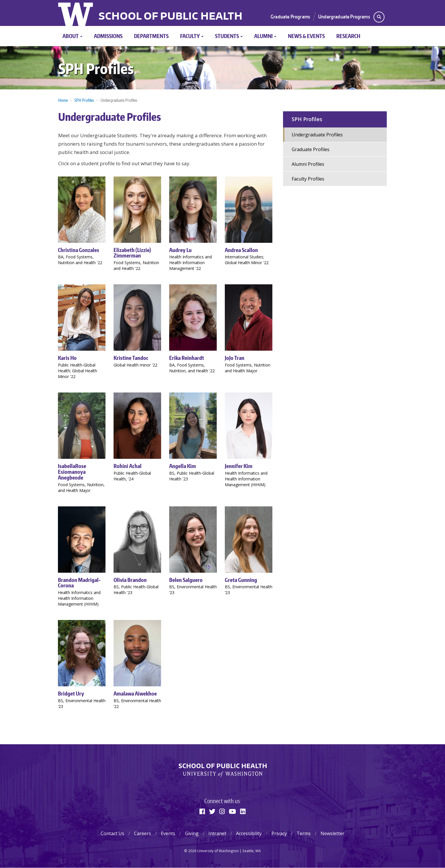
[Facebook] (202, 811)
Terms (304, 833)
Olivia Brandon (130, 580)
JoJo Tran (235, 358)
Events (168, 833)
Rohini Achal (128, 466)
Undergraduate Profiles (317, 135)
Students (229, 36)
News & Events (306, 36)
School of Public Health (171, 17)
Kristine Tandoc (131, 358)
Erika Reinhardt (187, 358)
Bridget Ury (71, 693)
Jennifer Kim (239, 466)
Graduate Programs (290, 16)
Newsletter (332, 833)
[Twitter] (212, 811)
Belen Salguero (186, 580)
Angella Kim (183, 466)
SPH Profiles (96, 68)
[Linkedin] (243, 811)
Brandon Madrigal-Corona (79, 583)
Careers (143, 833)
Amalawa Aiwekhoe (135, 693)
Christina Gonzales (79, 250)
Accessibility (249, 833)
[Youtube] (232, 811)
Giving (192, 833)
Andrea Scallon (241, 250)
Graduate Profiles (311, 149)
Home (63, 100)
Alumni (265, 36)
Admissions (108, 36)
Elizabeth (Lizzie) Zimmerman (132, 253)
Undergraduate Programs (344, 16)
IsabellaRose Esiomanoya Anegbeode (72, 472)
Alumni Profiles (308, 164)
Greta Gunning (241, 580)
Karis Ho (67, 358)
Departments (151, 36)
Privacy (279, 833)
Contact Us (112, 833)
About (72, 36)
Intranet (217, 833)
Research (348, 36)
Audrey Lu (180, 250)
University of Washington (76, 13)
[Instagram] (222, 811)
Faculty (192, 36)
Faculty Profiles (308, 179)
